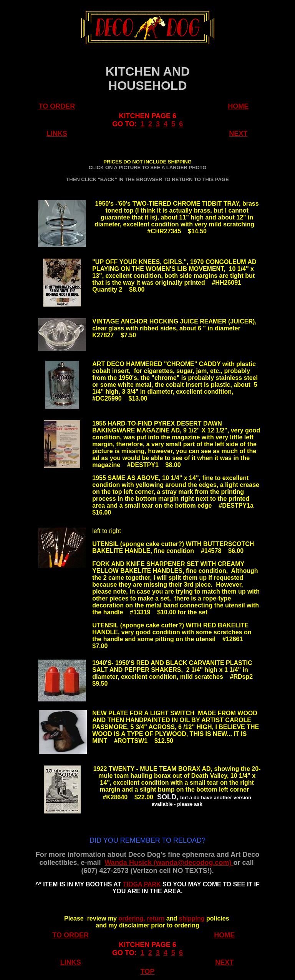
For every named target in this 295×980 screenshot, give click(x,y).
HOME (238, 106)
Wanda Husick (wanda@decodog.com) (169, 863)
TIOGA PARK (142, 884)
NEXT (238, 134)
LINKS (57, 134)
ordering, (132, 918)
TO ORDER (57, 106)
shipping (192, 918)
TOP (148, 972)
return (156, 918)
